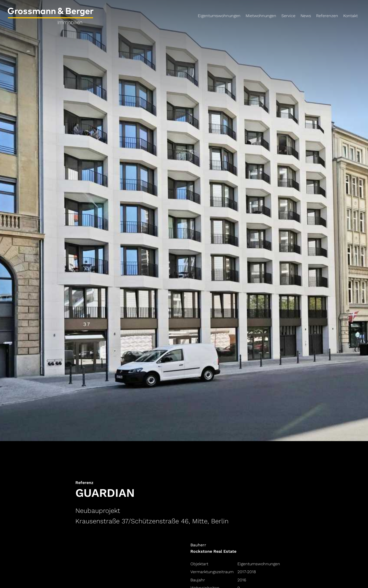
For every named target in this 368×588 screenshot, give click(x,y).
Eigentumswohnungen (219, 16)
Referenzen (327, 16)
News (306, 16)
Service (288, 16)
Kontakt (350, 16)
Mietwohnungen (261, 16)
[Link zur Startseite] (63, 18)
